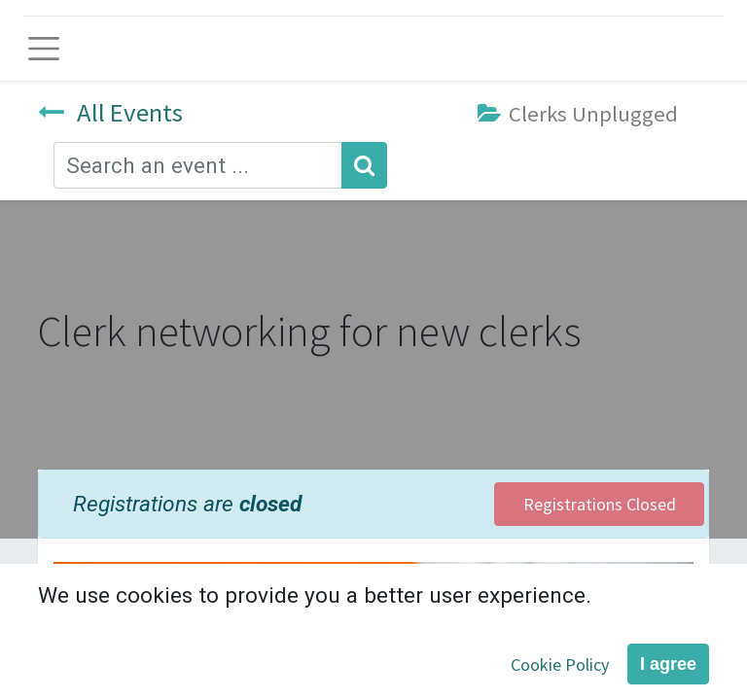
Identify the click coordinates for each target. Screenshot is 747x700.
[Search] (364, 165)
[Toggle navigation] (44, 49)
